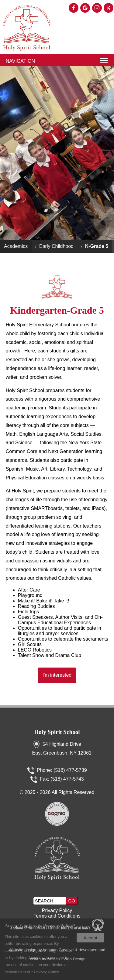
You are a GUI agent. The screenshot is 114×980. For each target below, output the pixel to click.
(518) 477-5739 (70, 770)
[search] (50, 901)
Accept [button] (90, 938)
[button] (72, 901)
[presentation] (74, 8)
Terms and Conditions (57, 916)
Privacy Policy (57, 910)
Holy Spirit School (57, 732)
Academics (16, 246)
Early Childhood (56, 246)
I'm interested (57, 675)
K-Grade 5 (97, 246)
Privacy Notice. (47, 972)
